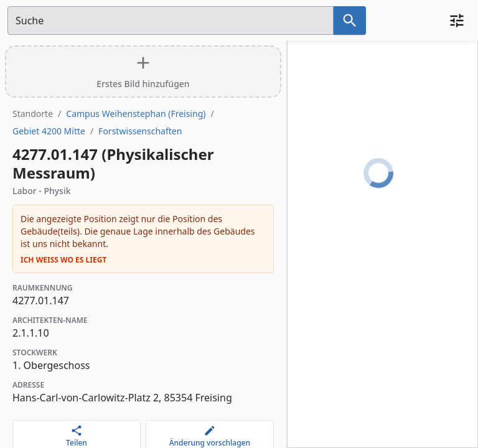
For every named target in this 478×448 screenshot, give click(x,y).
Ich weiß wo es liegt (63, 260)
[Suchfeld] (171, 21)
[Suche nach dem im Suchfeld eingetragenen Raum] (350, 21)
